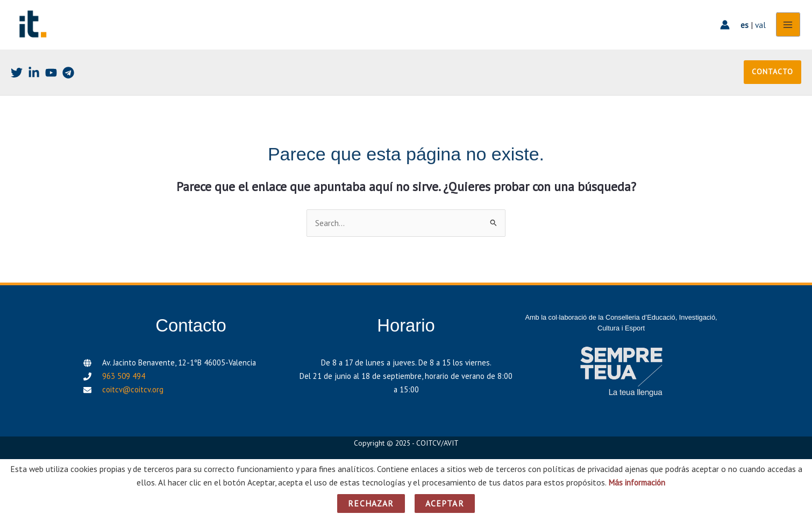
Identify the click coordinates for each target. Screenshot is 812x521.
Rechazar (371, 503)
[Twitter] (17, 76)
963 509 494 (124, 380)
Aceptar (445, 503)
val (759, 26)
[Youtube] (51, 76)
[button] (772, 76)
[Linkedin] (34, 76)
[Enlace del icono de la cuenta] (724, 27)
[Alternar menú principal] (787, 27)
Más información (636, 482)
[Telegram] (68, 76)
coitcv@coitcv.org (133, 393)
